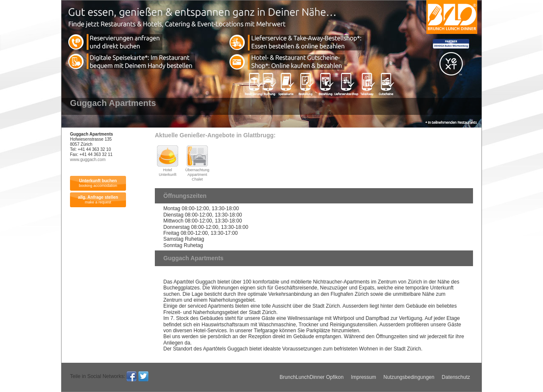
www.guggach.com (88, 160)
